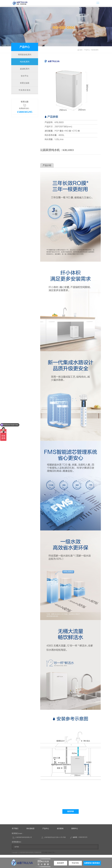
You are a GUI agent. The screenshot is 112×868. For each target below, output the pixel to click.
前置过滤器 (25, 83)
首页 (81, 50)
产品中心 (87, 50)
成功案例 (60, 829)
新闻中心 (75, 829)
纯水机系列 (25, 62)
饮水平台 (25, 76)
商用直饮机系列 (25, 55)
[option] (71, 101)
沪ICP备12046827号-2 (49, 852)
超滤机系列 (25, 69)
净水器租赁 (30, 829)
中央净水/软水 (25, 90)
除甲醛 (17, 847)
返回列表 (71, 811)
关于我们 (15, 829)
